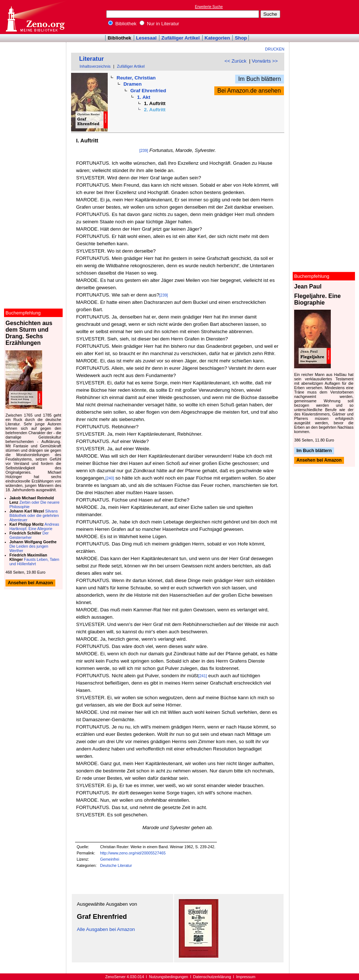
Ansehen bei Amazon (319, 461)
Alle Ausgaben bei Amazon (106, 929)
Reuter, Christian (136, 78)
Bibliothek (122, 24)
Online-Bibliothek (35, 17)
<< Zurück (236, 61)
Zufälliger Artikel (181, 38)
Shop (241, 38)
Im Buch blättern (260, 79)
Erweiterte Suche (209, 7)
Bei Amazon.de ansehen (249, 91)
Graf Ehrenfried (148, 91)
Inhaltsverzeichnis (95, 66)
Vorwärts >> (265, 61)
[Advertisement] (325, 17)
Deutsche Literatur (116, 865)
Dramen (133, 84)
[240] (110, 478)
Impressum (246, 977)
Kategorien (217, 38)
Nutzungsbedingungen (169, 977)
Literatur (92, 59)
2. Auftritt (155, 110)
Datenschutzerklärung (212, 977)
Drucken (275, 49)
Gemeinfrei (110, 859)
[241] (203, 676)
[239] (144, 150)
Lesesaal (146, 38)
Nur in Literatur (159, 24)
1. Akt (144, 97)
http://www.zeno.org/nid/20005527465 (133, 853)
